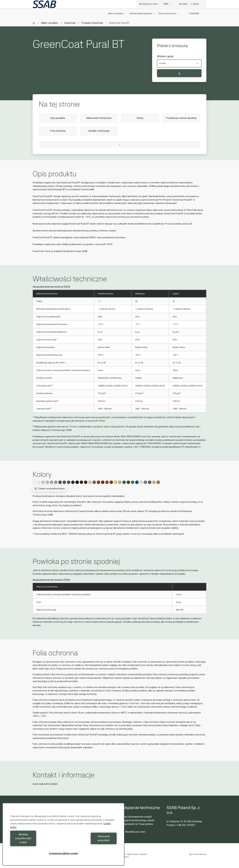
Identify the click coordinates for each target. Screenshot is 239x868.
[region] (63, 838)
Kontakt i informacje (99, 131)
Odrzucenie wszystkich (91, 842)
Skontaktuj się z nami (133, 832)
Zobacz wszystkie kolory (50, 489)
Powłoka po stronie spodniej (181, 118)
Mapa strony (133, 854)
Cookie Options (198, 854)
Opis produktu (58, 118)
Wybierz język (165, 56)
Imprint (126, 857)
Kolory (140, 118)
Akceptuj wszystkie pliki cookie (36, 842)
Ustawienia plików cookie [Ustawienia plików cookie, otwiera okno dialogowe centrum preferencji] (63, 853)
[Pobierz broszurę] (179, 73)
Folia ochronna (58, 131)
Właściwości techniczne (99, 118)
